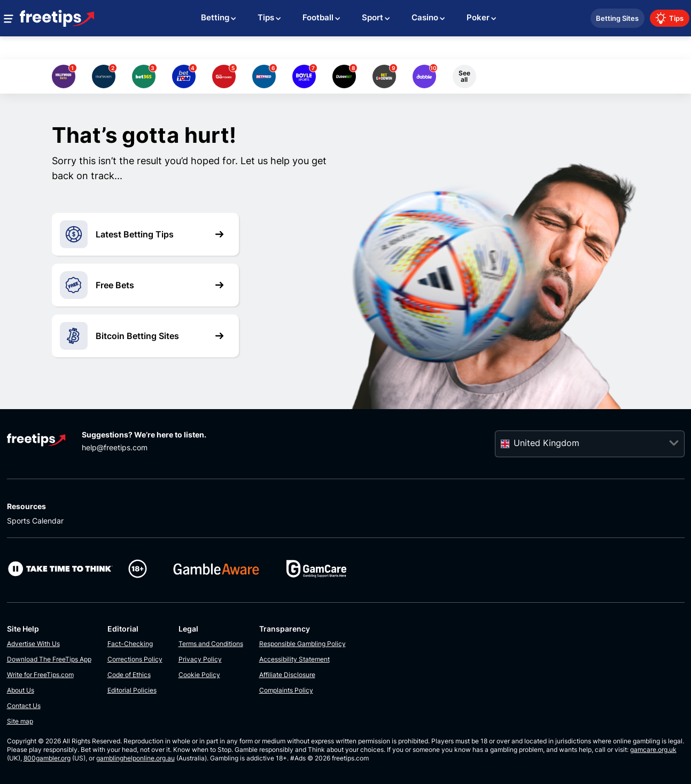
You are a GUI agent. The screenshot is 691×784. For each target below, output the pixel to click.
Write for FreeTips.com (40, 675)
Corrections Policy (135, 659)
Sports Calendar (35, 521)
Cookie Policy (199, 675)
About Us (21, 690)
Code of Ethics (129, 675)
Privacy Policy (200, 659)
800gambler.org (47, 758)
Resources (26, 506)
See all (464, 76)
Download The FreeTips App (49, 659)
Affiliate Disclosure (287, 675)
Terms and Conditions (211, 644)
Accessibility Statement (294, 659)
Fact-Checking (130, 644)
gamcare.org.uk (653, 750)
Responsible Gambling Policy (302, 644)
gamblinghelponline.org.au (135, 758)
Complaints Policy (286, 690)
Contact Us (24, 706)
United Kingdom (546, 443)
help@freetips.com (115, 447)
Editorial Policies (132, 690)
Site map (20, 721)
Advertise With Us (33, 644)
